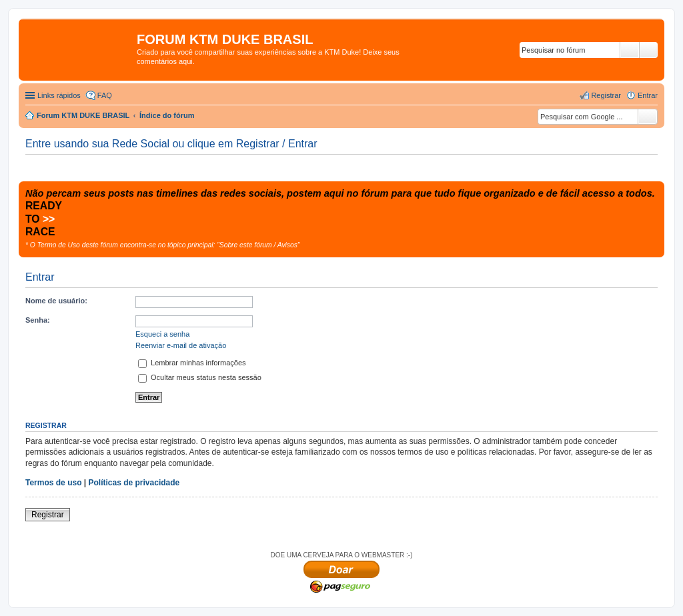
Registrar (48, 515)
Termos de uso (53, 483)
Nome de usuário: (56, 301)
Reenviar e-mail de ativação (181, 345)
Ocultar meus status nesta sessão (200, 377)
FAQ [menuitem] (105, 95)
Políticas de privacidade (134, 483)
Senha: (38, 320)
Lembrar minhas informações (192, 363)
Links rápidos (59, 95)
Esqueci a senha (162, 334)
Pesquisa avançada (649, 50)
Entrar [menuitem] (648, 95)
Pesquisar (630, 50)
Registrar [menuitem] (606, 95)
